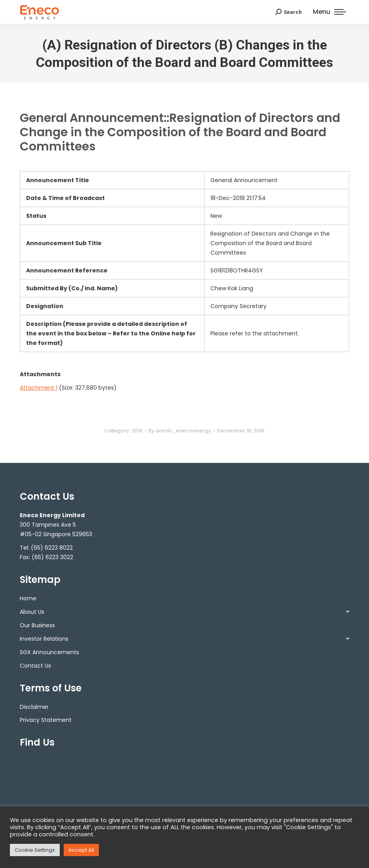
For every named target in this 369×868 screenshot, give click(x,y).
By (180, 431)
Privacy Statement (46, 720)
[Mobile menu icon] (329, 12)
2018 (137, 431)
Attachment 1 (39, 388)
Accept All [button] (81, 850)
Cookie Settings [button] (35, 850)
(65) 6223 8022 (52, 548)
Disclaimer (34, 707)
